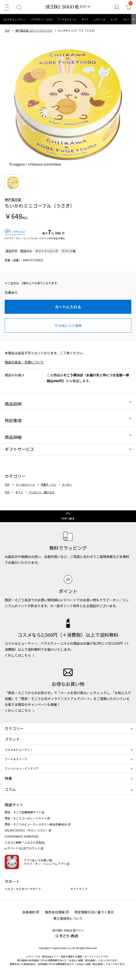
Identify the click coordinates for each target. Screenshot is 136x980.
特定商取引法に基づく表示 (94, 912)
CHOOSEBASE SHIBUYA (20, 836)
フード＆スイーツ (67, 19)
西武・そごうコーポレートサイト (26, 818)
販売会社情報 (55, 912)
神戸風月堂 (13, 199)
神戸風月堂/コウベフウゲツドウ (34, 31)
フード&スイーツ (25, 484)
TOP (7, 31)
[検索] (19, 7)
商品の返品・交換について (24, 362)
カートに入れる (68, 307)
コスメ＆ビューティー (14, 19)
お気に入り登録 (70, 325)
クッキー (67, 484)
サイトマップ (79, 889)
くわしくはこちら (18, 655)
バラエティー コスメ (42, 19)
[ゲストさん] (117, 7)
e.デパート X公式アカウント (23, 848)
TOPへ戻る (68, 518)
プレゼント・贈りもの (42, 492)
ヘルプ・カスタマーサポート (23, 889)
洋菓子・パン (48, 484)
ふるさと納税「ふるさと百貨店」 (26, 842)
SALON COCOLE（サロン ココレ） (26, 830)
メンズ (114, 19)
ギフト (85, 19)
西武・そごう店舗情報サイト (23, 812)
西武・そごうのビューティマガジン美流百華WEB (36, 824)
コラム (10, 789)
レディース (100, 19)
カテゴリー (14, 728)
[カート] (128, 7)
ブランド (12, 739)
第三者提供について (68, 918)
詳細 (58, 233)
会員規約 (29, 912)
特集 (8, 778)
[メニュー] (7, 7)
